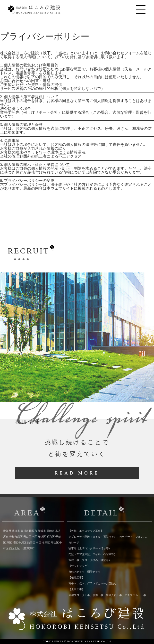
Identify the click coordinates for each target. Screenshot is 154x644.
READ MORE (77, 473)
